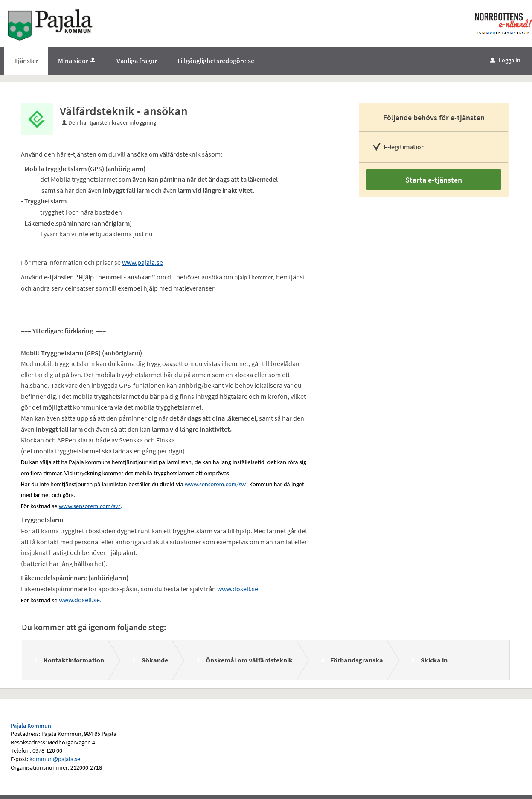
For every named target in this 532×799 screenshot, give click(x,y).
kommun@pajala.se (55, 759)
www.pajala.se (142, 262)
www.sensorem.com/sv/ (216, 484)
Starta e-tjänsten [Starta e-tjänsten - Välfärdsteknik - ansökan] (434, 180)
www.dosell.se (238, 589)
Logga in (505, 60)
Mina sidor (77, 61)
